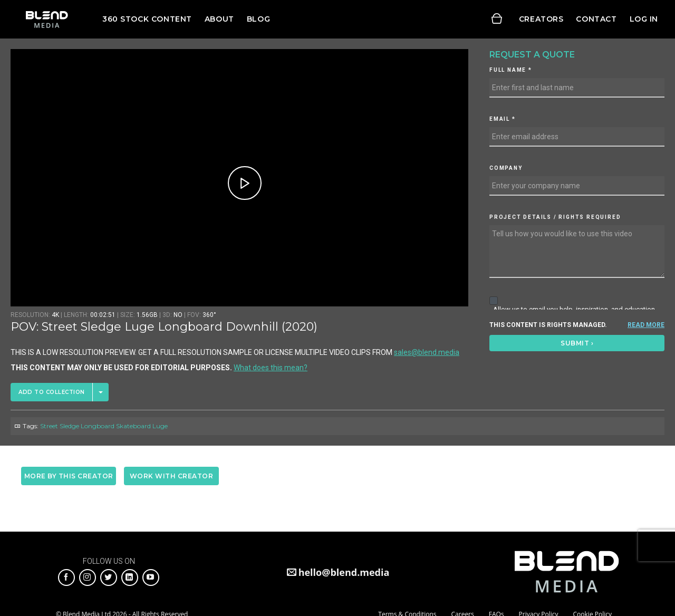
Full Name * (511, 70)
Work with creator (172, 476)
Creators (541, 19)
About (219, 19)
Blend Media (47, 19)
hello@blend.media (344, 572)
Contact (596, 19)
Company (506, 168)
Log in (644, 19)
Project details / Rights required (555, 217)
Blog (258, 19)
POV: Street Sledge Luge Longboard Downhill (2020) (164, 327)
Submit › (577, 343)
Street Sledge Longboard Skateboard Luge (104, 426)
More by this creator (69, 476)
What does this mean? (271, 368)
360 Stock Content (147, 19)
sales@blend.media (427, 352)
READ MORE (646, 325)
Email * (503, 119)
